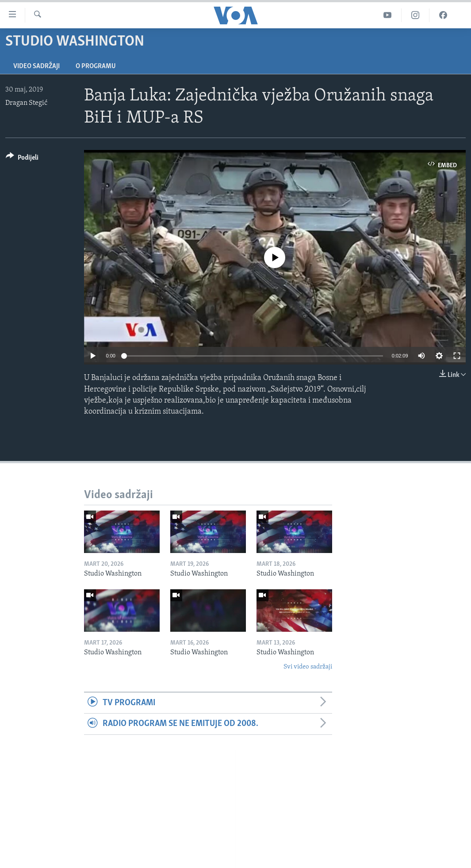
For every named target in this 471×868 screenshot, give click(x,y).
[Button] (22, 159)
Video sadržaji (36, 66)
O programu (96, 66)
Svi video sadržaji (308, 667)
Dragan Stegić (26, 103)
